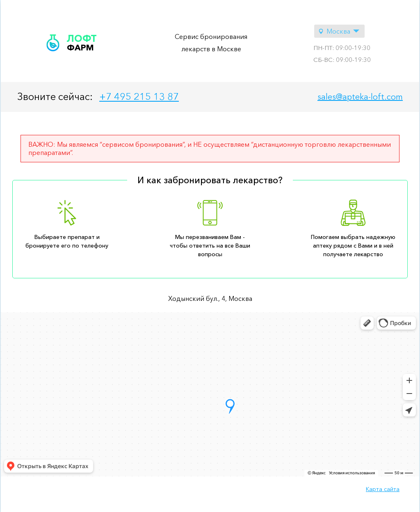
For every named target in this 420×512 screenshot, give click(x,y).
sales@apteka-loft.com (360, 97)
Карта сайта (383, 489)
